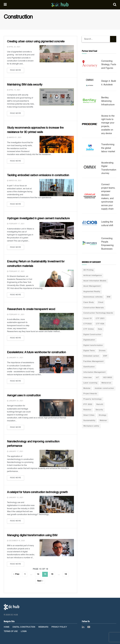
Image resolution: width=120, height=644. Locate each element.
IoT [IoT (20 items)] (97, 378)
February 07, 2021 (16, 271)
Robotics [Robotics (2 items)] (87, 410)
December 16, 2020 (16, 541)
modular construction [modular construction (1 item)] (104, 388)
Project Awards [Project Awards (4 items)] (90, 394)
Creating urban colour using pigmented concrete (36, 42)
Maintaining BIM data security (25, 85)
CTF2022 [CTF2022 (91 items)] (88, 324)
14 (38, 574)
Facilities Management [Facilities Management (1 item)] (94, 362)
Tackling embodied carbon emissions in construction (38, 175)
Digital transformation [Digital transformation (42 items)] (93, 345)
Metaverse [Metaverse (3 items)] (106, 383)
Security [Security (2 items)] (99, 410)
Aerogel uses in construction (24, 396)
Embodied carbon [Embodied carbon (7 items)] (91, 356)
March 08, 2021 (14, 181)
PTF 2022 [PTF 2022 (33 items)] (88, 405)
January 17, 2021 (15, 451)
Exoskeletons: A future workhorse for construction (36, 352)
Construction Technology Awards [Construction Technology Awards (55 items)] (98, 313)
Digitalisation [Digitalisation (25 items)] (89, 340)
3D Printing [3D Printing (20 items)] (88, 270)
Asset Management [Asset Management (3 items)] (92, 286)
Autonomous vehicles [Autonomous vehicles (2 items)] (93, 297)
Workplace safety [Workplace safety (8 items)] (91, 426)
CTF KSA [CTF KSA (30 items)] (100, 324)
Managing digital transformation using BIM (32, 535)
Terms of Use (11, 631)
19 (66, 574)
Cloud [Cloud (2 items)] (101, 302)
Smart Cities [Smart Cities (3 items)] (89, 415)
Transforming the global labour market (108, 148)
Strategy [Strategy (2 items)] (103, 415)
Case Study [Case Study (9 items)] (89, 302)
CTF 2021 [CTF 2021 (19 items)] (100, 319)
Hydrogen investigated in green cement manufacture (38, 218)
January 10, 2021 (15, 498)
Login (24, 631)
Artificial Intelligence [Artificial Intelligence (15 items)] (93, 276)
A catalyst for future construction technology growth (37, 492)
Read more (16, 70)
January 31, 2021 (15, 358)
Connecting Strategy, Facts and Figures (109, 65)
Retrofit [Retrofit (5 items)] (100, 405)
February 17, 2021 (16, 224)
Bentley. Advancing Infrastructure (108, 101)
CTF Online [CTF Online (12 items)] (89, 329)
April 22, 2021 (14, 47)
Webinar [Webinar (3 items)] (103, 421)
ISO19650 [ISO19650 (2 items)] (108, 378)
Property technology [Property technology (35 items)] (93, 399)
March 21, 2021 (14, 138)
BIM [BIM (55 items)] (109, 297)
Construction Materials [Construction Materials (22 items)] (94, 308)
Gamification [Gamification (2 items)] (89, 367)
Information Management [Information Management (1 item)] (95, 372)
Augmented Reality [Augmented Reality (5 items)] (92, 292)
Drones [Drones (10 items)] (102, 351)
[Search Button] (113, 39)
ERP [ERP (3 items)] (105, 356)
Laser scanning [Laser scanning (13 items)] (90, 383)
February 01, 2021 (16, 315)
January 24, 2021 (15, 401)
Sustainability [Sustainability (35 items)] (89, 421)
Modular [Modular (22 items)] (87, 388)
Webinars (43, 627)
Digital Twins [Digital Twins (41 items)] (89, 351)
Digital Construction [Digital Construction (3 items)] (92, 335)
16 (52, 574)
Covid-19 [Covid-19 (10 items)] (87, 319)
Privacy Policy (59, 627)
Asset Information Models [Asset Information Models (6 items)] (95, 281)
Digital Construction (24, 627)
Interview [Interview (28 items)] (88, 378)
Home (7, 627)
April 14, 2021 (14, 90)
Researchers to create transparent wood (31, 309)
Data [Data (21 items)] (100, 329)
